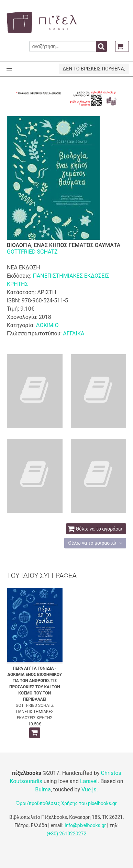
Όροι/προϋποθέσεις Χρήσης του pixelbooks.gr (67, 803)
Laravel (89, 781)
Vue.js (89, 789)
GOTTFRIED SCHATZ (32, 252)
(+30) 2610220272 (67, 834)
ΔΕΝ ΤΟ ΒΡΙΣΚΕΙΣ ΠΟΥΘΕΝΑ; (94, 69)
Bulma (43, 789)
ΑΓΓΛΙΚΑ (74, 333)
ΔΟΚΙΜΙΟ (47, 325)
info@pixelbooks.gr (85, 825)
